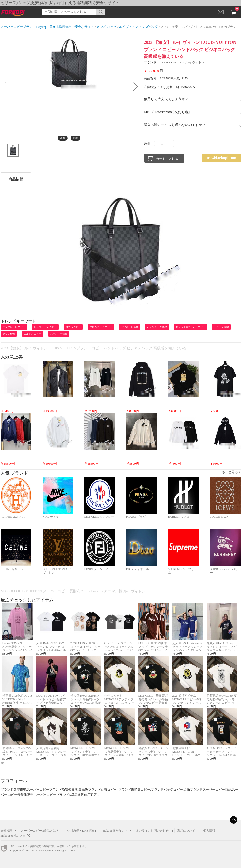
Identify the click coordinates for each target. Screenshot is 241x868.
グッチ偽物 (9, 334)
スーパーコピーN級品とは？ (40, 831)
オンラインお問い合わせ (152, 831)
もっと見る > (231, 472)
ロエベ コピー (73, 327)
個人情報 (209, 831)
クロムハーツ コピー (101, 327)
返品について (186, 831)
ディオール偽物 (130, 327)
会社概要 (7, 831)
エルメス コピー (33, 334)
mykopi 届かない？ (115, 831)
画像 (63, 138)
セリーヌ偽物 (221, 327)
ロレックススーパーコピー (191, 327)
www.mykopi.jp (47, 850)
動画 (76, 138)
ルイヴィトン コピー (45, 327)
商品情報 (16, 179)
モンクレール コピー (14, 327)
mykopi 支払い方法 (13, 836)
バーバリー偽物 (59, 334)
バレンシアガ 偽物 (157, 327)
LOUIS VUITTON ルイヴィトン (183, 62)
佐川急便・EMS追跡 (81, 831)
